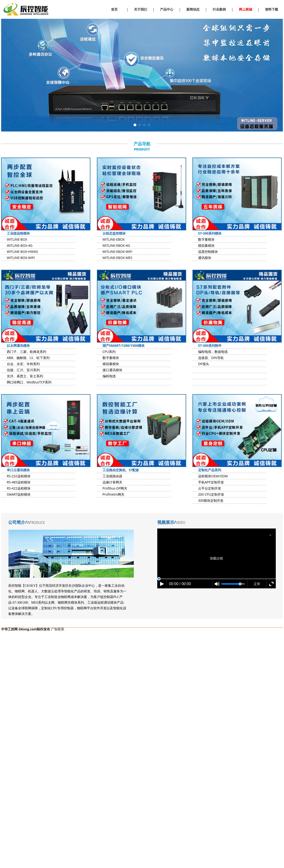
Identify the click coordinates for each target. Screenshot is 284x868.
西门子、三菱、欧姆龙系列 (27, 352)
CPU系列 (109, 352)
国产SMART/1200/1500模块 (124, 345)
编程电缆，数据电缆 (213, 352)
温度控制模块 (208, 252)
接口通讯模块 (112, 370)
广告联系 (58, 629)
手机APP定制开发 (211, 482)
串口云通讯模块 (18, 470)
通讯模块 (205, 258)
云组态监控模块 (114, 233)
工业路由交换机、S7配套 (121, 470)
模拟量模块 (206, 245)
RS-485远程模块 (19, 482)
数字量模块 (206, 239)
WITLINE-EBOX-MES (117, 258)
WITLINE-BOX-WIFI (21, 258)
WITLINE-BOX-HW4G (22, 252)
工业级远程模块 (18, 233)
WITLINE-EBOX (114, 239)
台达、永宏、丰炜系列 (23, 364)
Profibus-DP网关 (115, 488)
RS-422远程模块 (19, 488)
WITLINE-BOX (17, 239)
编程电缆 (109, 376)
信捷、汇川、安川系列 (23, 370)
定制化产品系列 (210, 470)
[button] (135, 125)
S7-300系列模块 (210, 233)
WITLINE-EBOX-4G (116, 245)
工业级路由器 (112, 476)
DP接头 (204, 364)
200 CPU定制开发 (211, 494)
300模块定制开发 (211, 500)
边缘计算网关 (112, 482)
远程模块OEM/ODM (213, 476)
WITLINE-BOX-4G (20, 245)
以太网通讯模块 (18, 345)
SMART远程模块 (19, 494)
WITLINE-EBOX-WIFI (117, 252)
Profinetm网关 (113, 494)
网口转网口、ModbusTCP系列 (29, 382)
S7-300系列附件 (210, 345)
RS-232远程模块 (19, 476)
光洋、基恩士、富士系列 (25, 376)
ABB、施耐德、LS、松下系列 (28, 358)
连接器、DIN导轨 (211, 358)
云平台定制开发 (210, 488)
